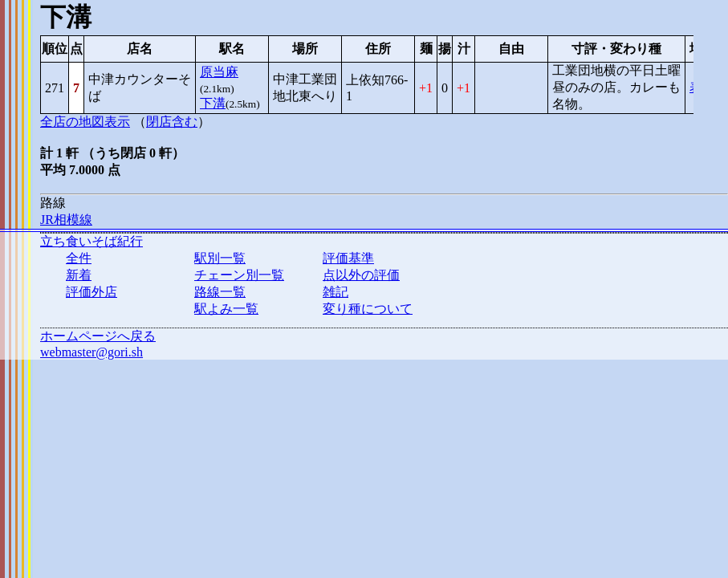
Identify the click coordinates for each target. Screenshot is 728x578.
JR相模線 (66, 220)
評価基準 (348, 258)
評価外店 (92, 292)
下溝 (213, 103)
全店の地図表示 (85, 122)
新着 (79, 275)
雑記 (336, 292)
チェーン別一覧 (239, 275)
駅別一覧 (220, 258)
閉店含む (172, 122)
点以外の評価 (361, 275)
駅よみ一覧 (226, 309)
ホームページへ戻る (98, 336)
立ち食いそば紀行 (92, 241)
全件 (79, 258)
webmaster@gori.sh (92, 352)
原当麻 (219, 72)
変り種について (368, 309)
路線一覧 (220, 292)
